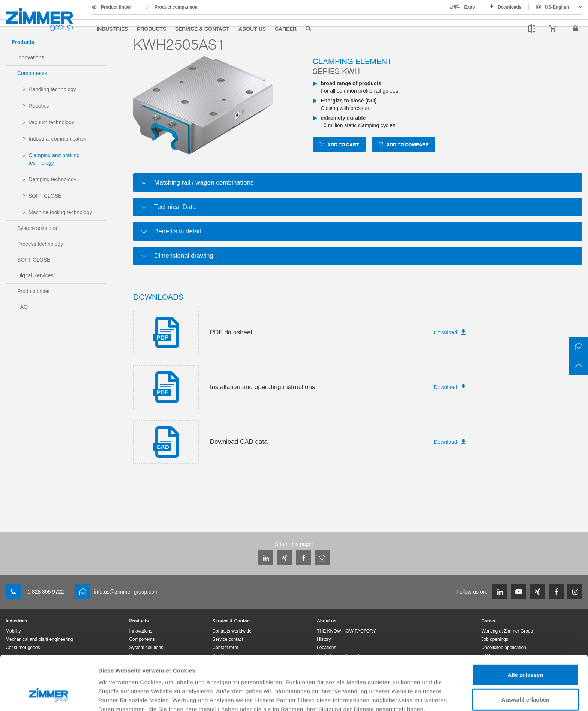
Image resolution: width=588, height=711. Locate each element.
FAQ (22, 307)
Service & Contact (202, 29)
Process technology (40, 244)
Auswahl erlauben (525, 653)
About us (252, 29)
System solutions (37, 228)
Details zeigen (399, 696)
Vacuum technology (51, 122)
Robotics (39, 106)
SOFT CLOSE (45, 196)
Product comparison (176, 7)
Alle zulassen (525, 628)
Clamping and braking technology (54, 159)
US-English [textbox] (557, 7)
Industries (112, 29)
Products (151, 29)
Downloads (509, 7)
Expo (470, 7)
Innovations (31, 57)
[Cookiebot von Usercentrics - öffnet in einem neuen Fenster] (49, 696)
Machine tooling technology (60, 212)
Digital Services (35, 275)
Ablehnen (525, 677)
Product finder (116, 7)
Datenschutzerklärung (130, 672)
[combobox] (556, 7)
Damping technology (52, 179)
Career (286, 29)
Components (32, 73)
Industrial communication (58, 139)
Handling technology (52, 89)
